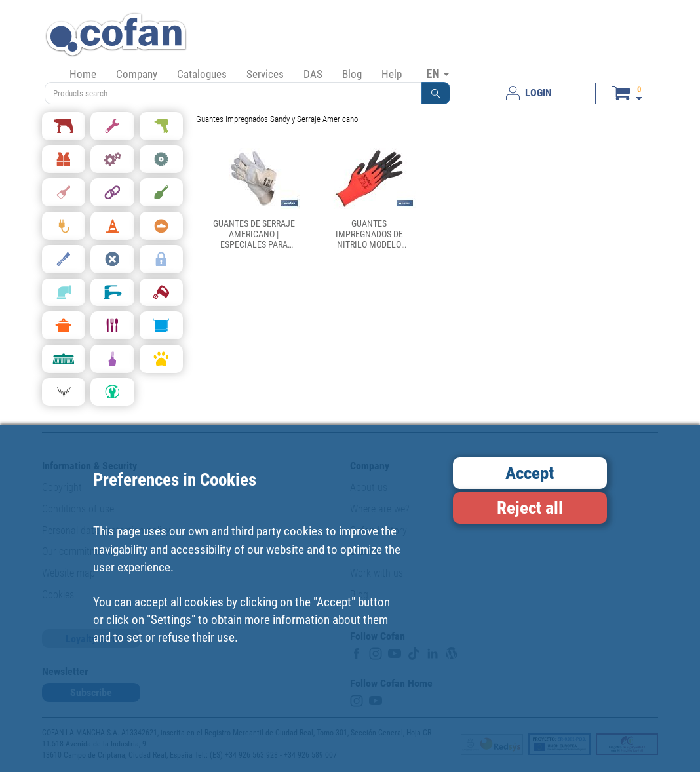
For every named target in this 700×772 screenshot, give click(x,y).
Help (392, 74)
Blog (352, 74)
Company (137, 74)
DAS (313, 74)
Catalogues (202, 74)
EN (438, 73)
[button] (436, 93)
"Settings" (171, 620)
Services (265, 74)
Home (83, 74)
